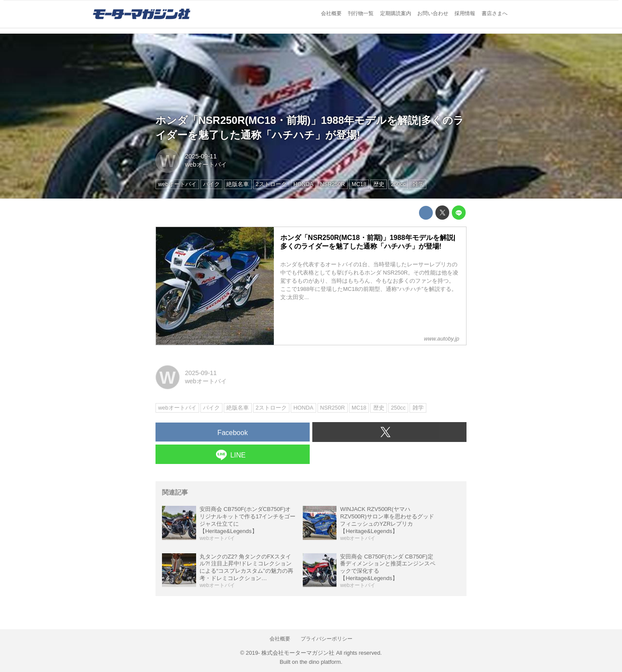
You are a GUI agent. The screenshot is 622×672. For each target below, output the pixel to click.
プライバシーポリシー (327, 639)
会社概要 (331, 13)
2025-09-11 (201, 156)
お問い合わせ (433, 13)
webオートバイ (206, 164)
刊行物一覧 (361, 13)
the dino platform (320, 662)
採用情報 (465, 13)
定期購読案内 (396, 13)
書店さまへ (495, 13)
